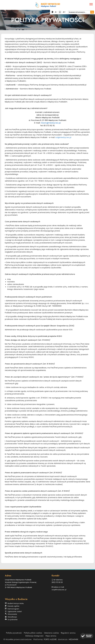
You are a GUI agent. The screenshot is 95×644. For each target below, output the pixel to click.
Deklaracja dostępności (34, 638)
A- (56, 12)
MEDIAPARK (73, 641)
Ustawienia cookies (51, 635)
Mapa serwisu (51, 638)
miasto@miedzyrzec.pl (51, 123)
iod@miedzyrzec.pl (63, 137)
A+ (64, 12)
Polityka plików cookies (33, 635)
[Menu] (91, 4)
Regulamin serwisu (68, 635)
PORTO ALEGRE (50, 641)
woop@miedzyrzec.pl (63, 587)
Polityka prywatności (14, 635)
